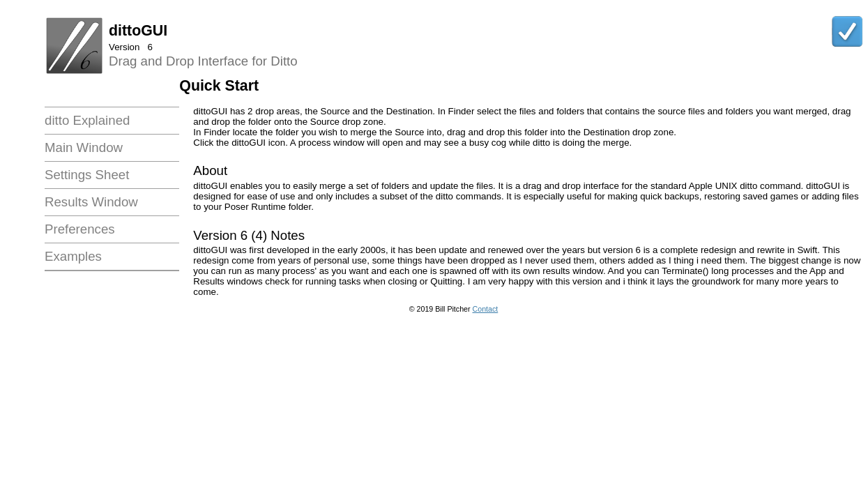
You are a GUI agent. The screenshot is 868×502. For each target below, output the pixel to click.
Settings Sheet (87, 175)
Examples (73, 256)
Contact (486, 309)
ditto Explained (87, 120)
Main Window (84, 147)
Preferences (80, 229)
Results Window (91, 202)
